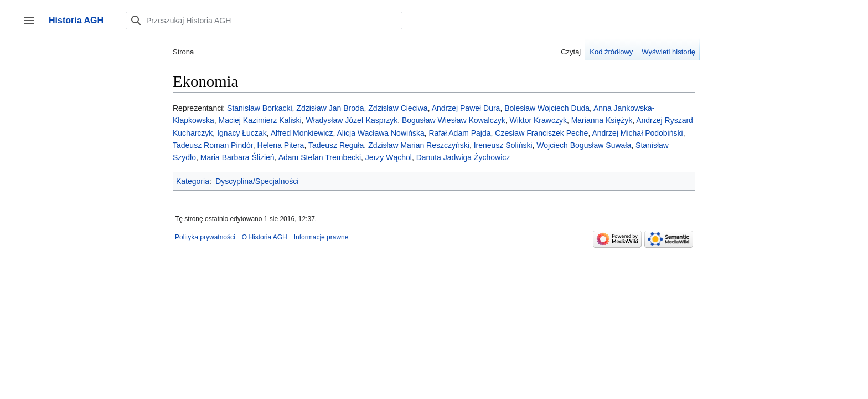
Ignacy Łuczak (242, 133)
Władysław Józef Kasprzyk (352, 120)
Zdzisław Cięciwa (398, 108)
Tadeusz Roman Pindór (213, 145)
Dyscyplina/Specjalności (257, 181)
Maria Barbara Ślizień (237, 157)
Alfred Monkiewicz (302, 133)
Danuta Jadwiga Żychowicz (463, 157)
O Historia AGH (265, 237)
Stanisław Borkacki (260, 108)
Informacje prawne (321, 237)
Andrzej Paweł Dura (466, 108)
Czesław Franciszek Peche (541, 133)
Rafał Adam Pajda (459, 133)
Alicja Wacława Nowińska (381, 133)
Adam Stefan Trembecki (320, 157)
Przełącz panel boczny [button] (33, 26)
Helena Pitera (281, 145)
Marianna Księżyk (602, 120)
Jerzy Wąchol (389, 157)
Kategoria (193, 181)
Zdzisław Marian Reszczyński (419, 145)
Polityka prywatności (205, 237)
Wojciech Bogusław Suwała (584, 145)
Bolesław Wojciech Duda (547, 108)
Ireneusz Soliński (503, 145)
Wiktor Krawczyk (538, 120)
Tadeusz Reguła (336, 145)
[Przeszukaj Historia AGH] (264, 21)
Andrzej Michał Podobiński (637, 133)
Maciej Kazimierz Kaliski (260, 120)
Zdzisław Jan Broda (330, 108)
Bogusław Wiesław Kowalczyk (454, 120)
